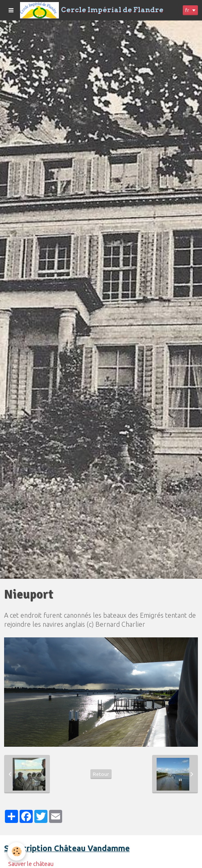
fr (187, 10)
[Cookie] (17, 851)
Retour (101, 774)
